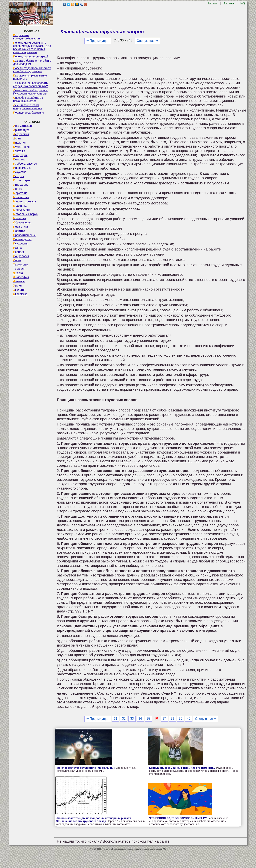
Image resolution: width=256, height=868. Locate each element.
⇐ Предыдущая (98, 41)
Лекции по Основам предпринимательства (28, 107)
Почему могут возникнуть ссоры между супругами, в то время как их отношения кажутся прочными (32, 47)
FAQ (242, 3)
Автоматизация (23, 126)
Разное (18, 248)
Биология (19, 143)
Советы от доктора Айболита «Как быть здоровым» (32, 70)
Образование (22, 222)
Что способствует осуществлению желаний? (85, 768)
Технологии (21, 265)
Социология (21, 256)
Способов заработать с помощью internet (28, 99)
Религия (18, 252)
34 (140, 719)
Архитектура (21, 130)
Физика (18, 273)
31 (116, 719)
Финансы (19, 281)
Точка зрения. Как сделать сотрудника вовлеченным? (30, 84)
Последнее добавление (29, 113)
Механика (20, 218)
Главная (213, 3)
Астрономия (21, 134)
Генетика (19, 151)
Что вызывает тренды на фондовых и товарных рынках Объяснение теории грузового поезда (93, 820)
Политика (19, 231)
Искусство (20, 172)
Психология (21, 243)
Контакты (229, 3)
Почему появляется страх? (31, 56)
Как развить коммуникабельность (27, 37)
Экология (19, 290)
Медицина (20, 206)
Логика (18, 189)
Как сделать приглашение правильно (30, 77)
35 (148, 719)
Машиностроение (25, 201)
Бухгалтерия (21, 147)
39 (181, 719)
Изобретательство (25, 164)
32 (124, 719)
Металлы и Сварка (25, 214)
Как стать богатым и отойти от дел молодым (33, 62)
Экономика (20, 294)
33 (132, 719)
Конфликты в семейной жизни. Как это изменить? (182, 768)
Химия (17, 286)
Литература (21, 185)
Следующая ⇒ (147, 41)
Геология (19, 159)
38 (172, 719)
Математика (21, 197)
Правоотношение (24, 235)
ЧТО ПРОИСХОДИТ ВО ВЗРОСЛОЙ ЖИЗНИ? (178, 818)
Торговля (19, 269)
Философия (21, 277)
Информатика (22, 168)
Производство (22, 239)
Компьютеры (21, 180)
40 (189, 719)
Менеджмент (22, 210)
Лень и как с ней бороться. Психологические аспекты (31, 92)
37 (164, 719)
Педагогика (20, 227)
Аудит (17, 138)
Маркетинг (20, 193)
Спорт (17, 260)
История (19, 176)
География (20, 155)
